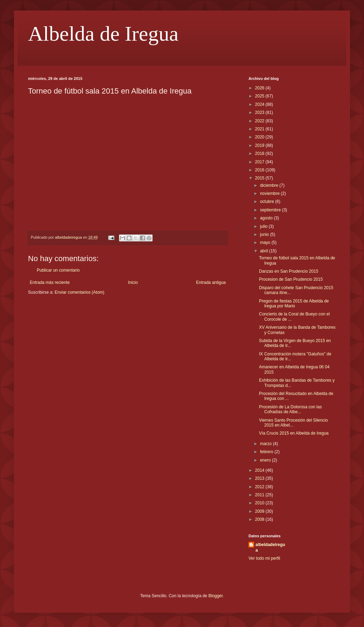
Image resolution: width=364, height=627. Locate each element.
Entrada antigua (211, 282)
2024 (260, 104)
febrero (267, 452)
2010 (260, 503)
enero (266, 460)
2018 (260, 154)
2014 (260, 470)
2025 (260, 96)
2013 (260, 478)
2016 (260, 170)
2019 (260, 145)
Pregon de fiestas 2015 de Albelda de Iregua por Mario (294, 304)
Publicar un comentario (58, 270)
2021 (260, 129)
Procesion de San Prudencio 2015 (291, 279)
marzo (267, 444)
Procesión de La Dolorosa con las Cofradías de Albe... (290, 409)
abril (265, 251)
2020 (260, 137)
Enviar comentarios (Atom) (79, 292)
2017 (260, 162)
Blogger (215, 596)
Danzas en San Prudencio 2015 (289, 271)
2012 (260, 487)
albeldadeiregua (270, 548)
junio (265, 234)
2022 (260, 121)
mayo (266, 243)
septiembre (271, 210)
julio (264, 226)
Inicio (133, 282)
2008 (260, 519)
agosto (267, 218)
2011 (260, 495)
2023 (260, 113)
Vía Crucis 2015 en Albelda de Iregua (294, 433)
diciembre (270, 185)
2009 (260, 511)
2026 (260, 88)
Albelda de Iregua (103, 34)
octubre (268, 202)
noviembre (270, 193)
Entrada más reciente (50, 282)
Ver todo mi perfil (264, 558)
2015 (260, 178)
